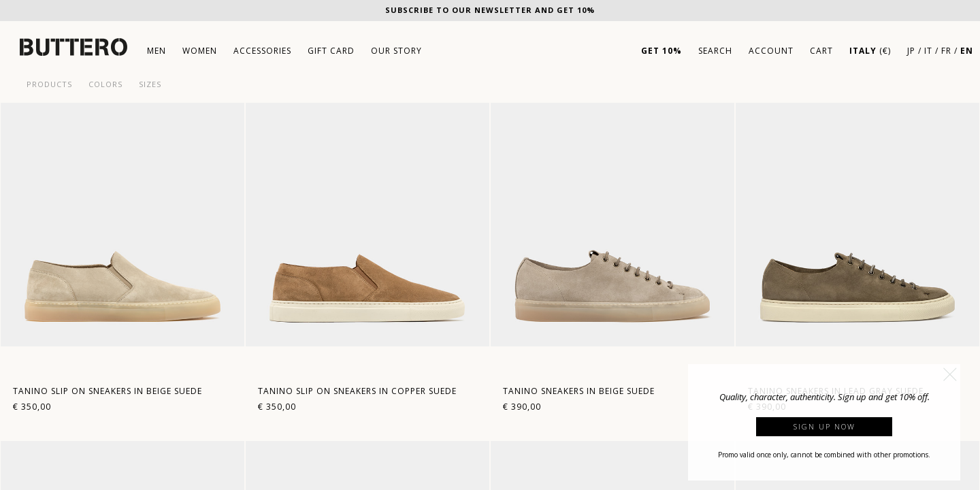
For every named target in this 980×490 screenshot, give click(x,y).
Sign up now (824, 426)
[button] (950, 374)
